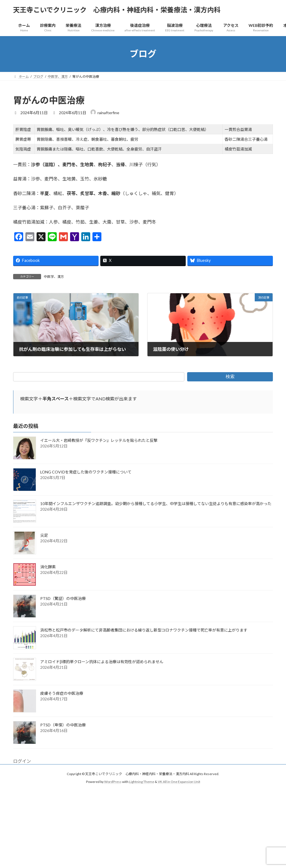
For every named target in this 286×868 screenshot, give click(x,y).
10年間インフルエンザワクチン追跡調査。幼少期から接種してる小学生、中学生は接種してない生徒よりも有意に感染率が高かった (156, 504)
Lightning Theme (142, 782)
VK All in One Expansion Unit (179, 782)
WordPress (113, 782)
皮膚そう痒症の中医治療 (62, 693)
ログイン (22, 761)
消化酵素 (48, 567)
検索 (230, 376)
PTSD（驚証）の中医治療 (63, 598)
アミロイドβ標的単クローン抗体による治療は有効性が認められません (102, 662)
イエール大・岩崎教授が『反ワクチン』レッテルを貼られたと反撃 (99, 440)
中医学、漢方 (54, 277)
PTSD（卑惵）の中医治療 (63, 725)
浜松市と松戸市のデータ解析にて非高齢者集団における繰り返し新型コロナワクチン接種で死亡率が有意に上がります (144, 630)
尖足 (44, 535)
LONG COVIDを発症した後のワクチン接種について (86, 472)
